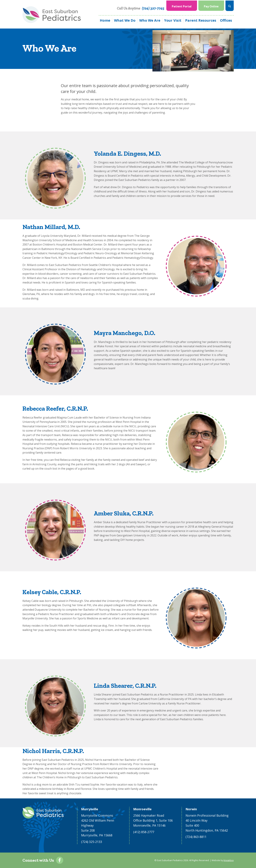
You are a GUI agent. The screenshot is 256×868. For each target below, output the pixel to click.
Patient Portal (182, 6)
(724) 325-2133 (92, 842)
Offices (226, 20)
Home (105, 20)
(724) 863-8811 (196, 837)
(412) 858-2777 (144, 832)
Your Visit (173, 20)
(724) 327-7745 (153, 8)
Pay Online (211, 6)
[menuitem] (182, 5)
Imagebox (229, 860)
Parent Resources (201, 20)
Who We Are (150, 20)
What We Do (125, 20)
